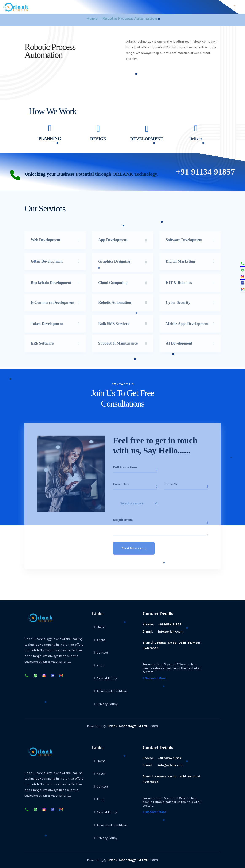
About (100, 640)
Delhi (183, 643)
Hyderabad (151, 648)
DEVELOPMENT (147, 142)
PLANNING (48, 139)
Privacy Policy (105, 704)
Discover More (154, 678)
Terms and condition (110, 691)
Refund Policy (105, 678)
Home (92, 19)
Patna (162, 643)
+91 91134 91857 (162, 624)
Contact (101, 653)
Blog (99, 665)
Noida (173, 643)
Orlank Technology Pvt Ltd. (128, 726)
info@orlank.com (164, 631)
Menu (235, 7)
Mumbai (195, 643)
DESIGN (98, 141)
